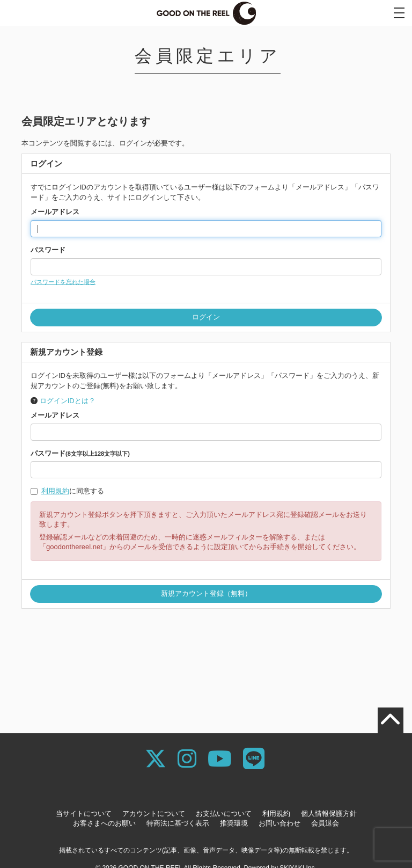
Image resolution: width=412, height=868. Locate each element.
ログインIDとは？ (68, 401)
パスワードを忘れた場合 (63, 282)
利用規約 (55, 491)
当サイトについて (84, 814)
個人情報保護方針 (329, 814)
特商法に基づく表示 (178, 823)
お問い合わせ (279, 823)
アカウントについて (154, 814)
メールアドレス (55, 212)
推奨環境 (234, 823)
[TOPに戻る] (391, 720)
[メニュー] (399, 13)
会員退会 (325, 823)
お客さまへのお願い (104, 823)
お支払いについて (224, 814)
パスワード (48, 250)
